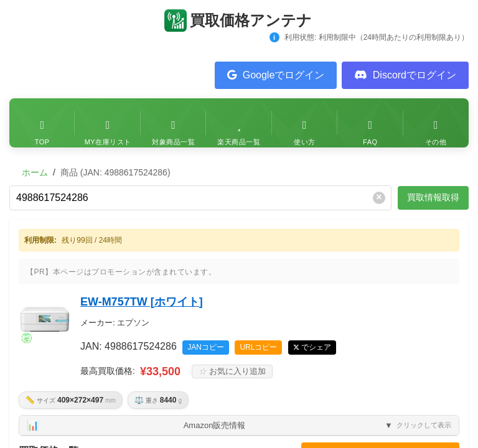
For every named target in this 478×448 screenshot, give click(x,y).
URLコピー (258, 347)
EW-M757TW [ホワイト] (142, 302)
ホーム (35, 172)
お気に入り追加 (232, 372)
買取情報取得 (433, 197)
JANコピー (206, 347)
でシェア (316, 347)
